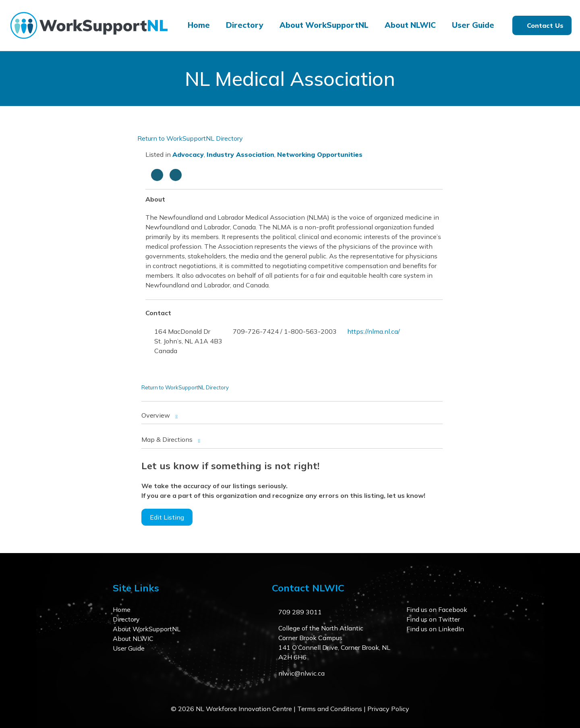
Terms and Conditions (330, 709)
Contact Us (545, 25)
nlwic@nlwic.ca (301, 673)
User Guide (473, 25)
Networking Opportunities (320, 154)
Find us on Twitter (433, 619)
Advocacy (188, 154)
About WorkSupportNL (324, 25)
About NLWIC (410, 25)
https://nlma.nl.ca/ (374, 331)
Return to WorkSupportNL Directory (190, 138)
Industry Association (240, 154)
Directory (245, 25)
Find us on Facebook (437, 609)
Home (199, 25)
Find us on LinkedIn (435, 629)
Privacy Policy (388, 709)
